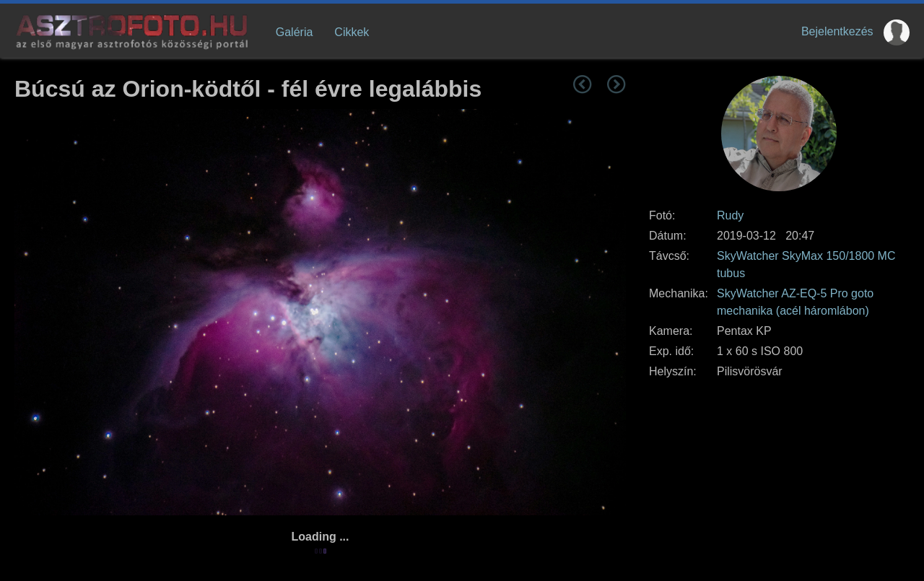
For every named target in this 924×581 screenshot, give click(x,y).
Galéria (295, 32)
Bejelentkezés (837, 31)
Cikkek (352, 32)
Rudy (730, 215)
